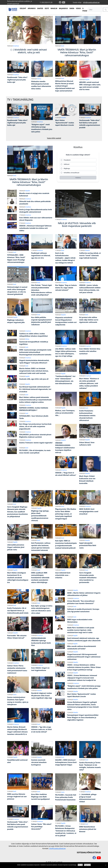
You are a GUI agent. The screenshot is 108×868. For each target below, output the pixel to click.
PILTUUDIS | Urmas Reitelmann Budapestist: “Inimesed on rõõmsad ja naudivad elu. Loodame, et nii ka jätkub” (66, 831)
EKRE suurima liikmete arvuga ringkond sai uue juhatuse (17, 796)
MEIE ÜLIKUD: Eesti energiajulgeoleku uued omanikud (89, 511)
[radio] (78, 160)
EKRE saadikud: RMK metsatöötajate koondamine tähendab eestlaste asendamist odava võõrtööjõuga (40, 578)
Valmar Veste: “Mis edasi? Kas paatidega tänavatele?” (41, 827)
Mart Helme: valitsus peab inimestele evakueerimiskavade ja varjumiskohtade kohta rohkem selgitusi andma (35, 400)
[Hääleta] (78, 178)
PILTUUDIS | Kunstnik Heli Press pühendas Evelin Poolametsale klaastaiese (66, 797)
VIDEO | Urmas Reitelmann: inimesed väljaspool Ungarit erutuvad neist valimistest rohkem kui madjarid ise (82, 678)
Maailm (63, 118)
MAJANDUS (63, 8)
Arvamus (16, 46)
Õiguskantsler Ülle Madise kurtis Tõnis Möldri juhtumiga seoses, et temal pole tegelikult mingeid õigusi (66, 514)
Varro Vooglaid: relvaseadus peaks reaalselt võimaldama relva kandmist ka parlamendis (88, 578)
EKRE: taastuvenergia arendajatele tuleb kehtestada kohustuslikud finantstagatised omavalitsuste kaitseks (35, 352)
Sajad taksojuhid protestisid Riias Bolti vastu (88, 545)
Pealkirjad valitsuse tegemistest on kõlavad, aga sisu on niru (41, 255)
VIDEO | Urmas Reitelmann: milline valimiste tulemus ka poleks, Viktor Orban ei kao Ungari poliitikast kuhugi (84, 667)
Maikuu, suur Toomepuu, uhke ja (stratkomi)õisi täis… (65, 413)
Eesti (63, 46)
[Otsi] (96, 10)
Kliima (39, 79)
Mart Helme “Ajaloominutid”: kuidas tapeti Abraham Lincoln (65, 123)
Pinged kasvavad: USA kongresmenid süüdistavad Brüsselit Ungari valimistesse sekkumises (84, 657)
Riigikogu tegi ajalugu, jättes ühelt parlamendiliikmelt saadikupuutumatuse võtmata (40, 516)
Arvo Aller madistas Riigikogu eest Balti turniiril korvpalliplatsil (40, 797)
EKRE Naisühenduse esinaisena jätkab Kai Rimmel (88, 829)
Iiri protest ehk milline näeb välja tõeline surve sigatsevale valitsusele (89, 320)
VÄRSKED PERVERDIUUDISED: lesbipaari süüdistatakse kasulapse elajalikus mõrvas (65, 448)
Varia (15, 694)
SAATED (40, 8)
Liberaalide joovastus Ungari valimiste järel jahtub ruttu (16, 547)
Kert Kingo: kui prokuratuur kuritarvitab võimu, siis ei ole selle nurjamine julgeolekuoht (35, 426)
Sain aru (80, 865)
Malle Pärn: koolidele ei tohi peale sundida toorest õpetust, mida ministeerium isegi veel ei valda (81, 630)
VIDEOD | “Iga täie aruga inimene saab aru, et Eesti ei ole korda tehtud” (41, 729)
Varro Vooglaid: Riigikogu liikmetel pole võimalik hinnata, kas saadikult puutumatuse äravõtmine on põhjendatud (17, 512)
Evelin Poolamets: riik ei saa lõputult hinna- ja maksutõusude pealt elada (18, 611)
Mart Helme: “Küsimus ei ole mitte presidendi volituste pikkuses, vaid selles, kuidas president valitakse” (89, 383)
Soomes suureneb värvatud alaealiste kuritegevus (39, 762)
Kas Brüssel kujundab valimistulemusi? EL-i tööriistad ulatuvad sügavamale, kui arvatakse (35, 389)
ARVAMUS (32, 8)
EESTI (47, 8)
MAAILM (54, 8)
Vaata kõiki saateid (54, 138)
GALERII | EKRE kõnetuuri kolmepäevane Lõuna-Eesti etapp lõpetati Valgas (66, 762)
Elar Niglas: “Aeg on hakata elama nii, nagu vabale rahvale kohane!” (66, 288)
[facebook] (60, 2)
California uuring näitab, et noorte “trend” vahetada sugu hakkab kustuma (90, 255)
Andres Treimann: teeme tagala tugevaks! (36, 443)
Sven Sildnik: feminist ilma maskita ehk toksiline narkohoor (90, 351)
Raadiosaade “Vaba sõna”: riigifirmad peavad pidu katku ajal (17, 80)
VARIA (72, 8)
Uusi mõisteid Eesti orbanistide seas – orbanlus (63, 575)
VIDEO (78, 8)
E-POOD (85, 10)
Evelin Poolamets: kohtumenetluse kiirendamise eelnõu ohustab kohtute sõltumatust (87, 416)
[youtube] (64, 2)
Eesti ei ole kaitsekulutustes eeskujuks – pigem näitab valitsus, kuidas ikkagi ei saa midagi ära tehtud (65, 258)
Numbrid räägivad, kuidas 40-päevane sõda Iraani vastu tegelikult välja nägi (42, 696)
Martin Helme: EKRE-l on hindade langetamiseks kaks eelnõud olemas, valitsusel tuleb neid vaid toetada (34, 371)
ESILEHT (23, 8)
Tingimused (87, 865)
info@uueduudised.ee (91, 2)
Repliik (87, 79)
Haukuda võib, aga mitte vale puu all (34, 379)
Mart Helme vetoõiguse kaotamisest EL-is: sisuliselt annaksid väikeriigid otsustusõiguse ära (18, 578)
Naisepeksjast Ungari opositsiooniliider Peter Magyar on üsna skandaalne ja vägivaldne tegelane (83, 717)
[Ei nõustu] (105, 865)
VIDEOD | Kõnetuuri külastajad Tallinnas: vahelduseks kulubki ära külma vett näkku (35, 228)
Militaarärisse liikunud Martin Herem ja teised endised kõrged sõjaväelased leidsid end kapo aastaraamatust (65, 86)
